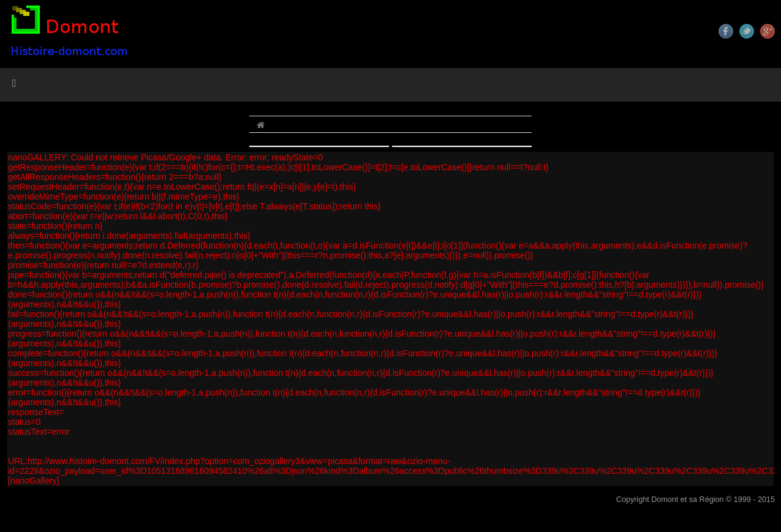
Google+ (768, 31)
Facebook (726, 31)
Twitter (747, 31)
